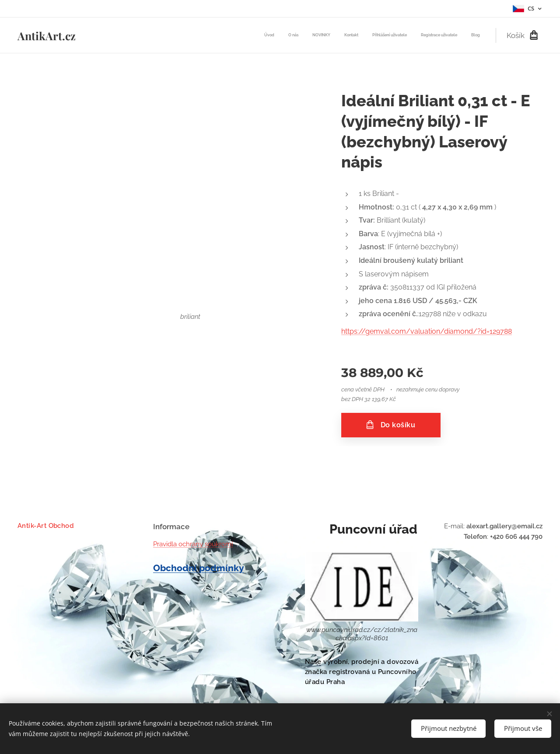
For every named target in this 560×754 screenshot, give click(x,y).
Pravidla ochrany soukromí (193, 544)
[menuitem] (398, 35)
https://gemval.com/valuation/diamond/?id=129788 (427, 331)
